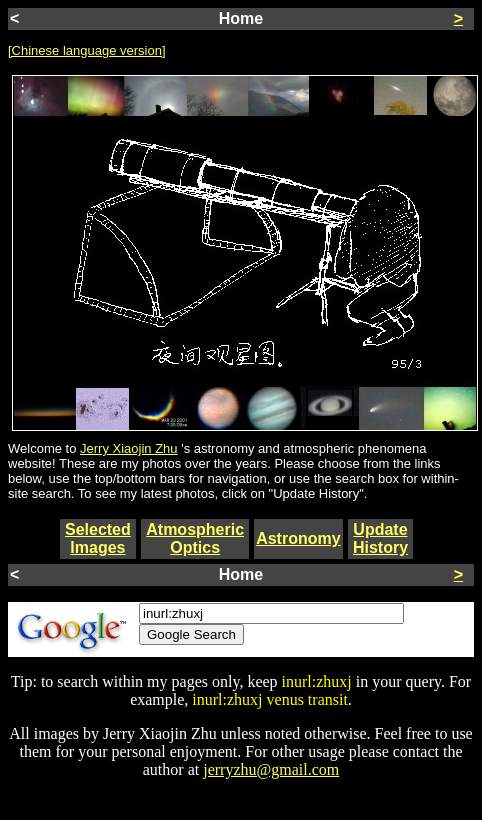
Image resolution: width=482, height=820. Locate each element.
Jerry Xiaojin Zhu (129, 448)
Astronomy (298, 538)
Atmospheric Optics (195, 538)
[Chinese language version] (87, 50)
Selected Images (98, 538)
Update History (380, 538)
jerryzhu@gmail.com (271, 769)
